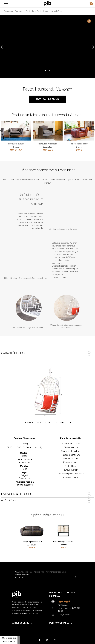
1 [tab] (46, 70)
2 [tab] (49, 70)
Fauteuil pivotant (71, 470)
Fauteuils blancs (71, 478)
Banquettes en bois (71, 444)
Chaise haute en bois (71, 451)
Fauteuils (30, 11)
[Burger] (6, 4)
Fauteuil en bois (71, 459)
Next (93, 47)
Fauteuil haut (71, 466)
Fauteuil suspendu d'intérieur (71, 474)
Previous (2, 47)
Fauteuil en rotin (71, 463)
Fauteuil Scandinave (71, 455)
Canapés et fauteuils (13, 11)
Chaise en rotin (71, 448)
